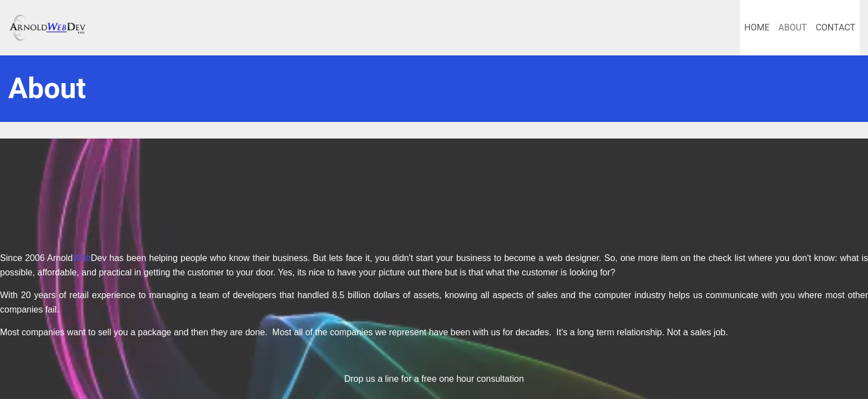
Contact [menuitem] (835, 27)
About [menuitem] (792, 27)
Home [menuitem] (757, 27)
